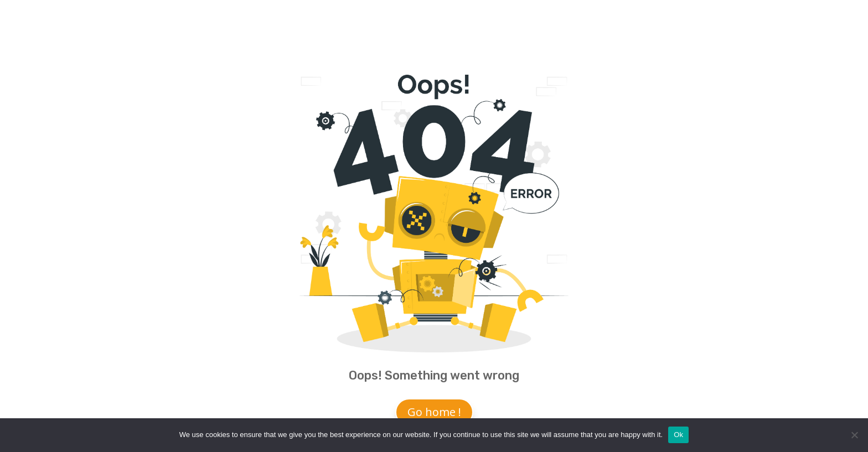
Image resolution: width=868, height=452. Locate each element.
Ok (678, 435)
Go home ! (434, 412)
